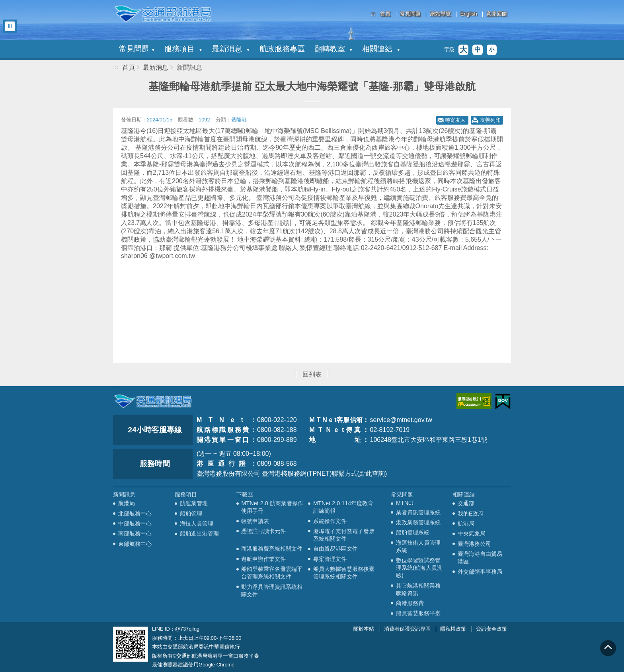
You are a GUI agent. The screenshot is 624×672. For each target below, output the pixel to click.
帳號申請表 (255, 521)
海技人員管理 (197, 524)
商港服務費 (410, 603)
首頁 (385, 14)
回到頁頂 (608, 648)
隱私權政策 (453, 629)
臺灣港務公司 (474, 544)
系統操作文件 (330, 521)
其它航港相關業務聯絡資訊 (418, 589)
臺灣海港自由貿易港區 (480, 558)
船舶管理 (191, 514)
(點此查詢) (372, 474)
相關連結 (381, 49)
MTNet (405, 503)
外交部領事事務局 (480, 572)
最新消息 (230, 49)
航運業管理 (194, 503)
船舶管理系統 (413, 532)
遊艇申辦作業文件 (263, 559)
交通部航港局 (163, 14)
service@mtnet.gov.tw (401, 420)
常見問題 (410, 14)
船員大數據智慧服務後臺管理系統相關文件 (344, 573)
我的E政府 (471, 514)
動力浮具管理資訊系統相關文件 (272, 591)
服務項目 (183, 49)
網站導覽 (441, 14)
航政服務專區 (282, 49)
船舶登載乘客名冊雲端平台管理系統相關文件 (272, 573)
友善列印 (490, 120)
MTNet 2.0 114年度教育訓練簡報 (343, 507)
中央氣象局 (472, 533)
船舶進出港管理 (199, 533)
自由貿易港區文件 (335, 549)
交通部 (466, 503)
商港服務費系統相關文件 (272, 549)
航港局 (127, 503)
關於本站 (364, 629)
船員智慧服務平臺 (418, 613)
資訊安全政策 (491, 629)
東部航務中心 (135, 544)
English (469, 14)
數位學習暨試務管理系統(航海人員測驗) (419, 568)
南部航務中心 (135, 533)
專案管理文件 (330, 559)
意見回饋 (497, 14)
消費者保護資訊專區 (407, 629)
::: (373, 14)
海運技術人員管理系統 (418, 546)
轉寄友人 (455, 120)
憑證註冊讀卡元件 (263, 531)
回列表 (312, 374)
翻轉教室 (333, 49)
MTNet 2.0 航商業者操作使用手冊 (272, 507)
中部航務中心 (135, 524)
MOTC (153, 401)
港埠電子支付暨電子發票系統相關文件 (344, 535)
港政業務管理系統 (418, 522)
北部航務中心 (135, 514)
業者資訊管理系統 (418, 512)
